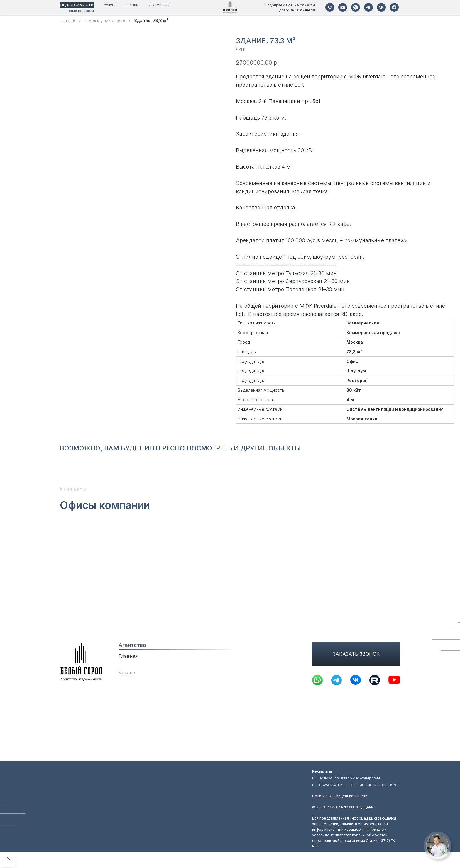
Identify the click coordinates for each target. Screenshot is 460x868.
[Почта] (343, 7)
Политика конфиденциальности (340, 796)
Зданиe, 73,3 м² (151, 20)
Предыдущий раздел (105, 20)
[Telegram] (368, 7)
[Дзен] (394, 7)
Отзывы (132, 5)
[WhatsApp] (356, 7)
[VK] (381, 7)
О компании (159, 5)
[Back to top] (7, 859)
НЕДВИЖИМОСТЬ (77, 5)
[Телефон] (330, 7)
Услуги (110, 5)
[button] (437, 846)
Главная (68, 20)
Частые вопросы (79, 11)
